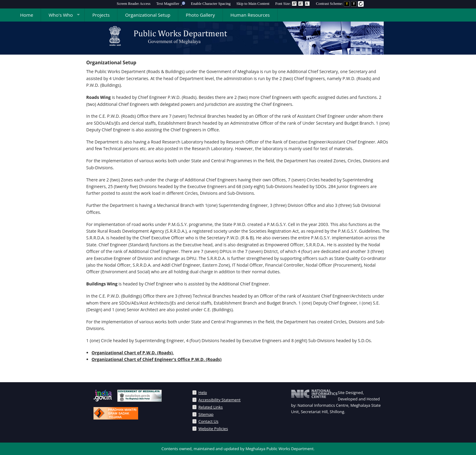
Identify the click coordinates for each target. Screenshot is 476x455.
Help (203, 393)
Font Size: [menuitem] (293, 4)
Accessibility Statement (220, 400)
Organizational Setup (148, 15)
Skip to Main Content (253, 4)
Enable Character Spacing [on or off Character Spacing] (211, 4)
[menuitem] (133, 4)
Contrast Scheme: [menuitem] (340, 4)
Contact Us (209, 421)
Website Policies (213, 429)
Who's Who (61, 15)
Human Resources (250, 15)
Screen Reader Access (133, 4)
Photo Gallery (200, 15)
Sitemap (206, 414)
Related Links (211, 407)
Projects (101, 15)
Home (27, 15)
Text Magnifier (171, 4)
